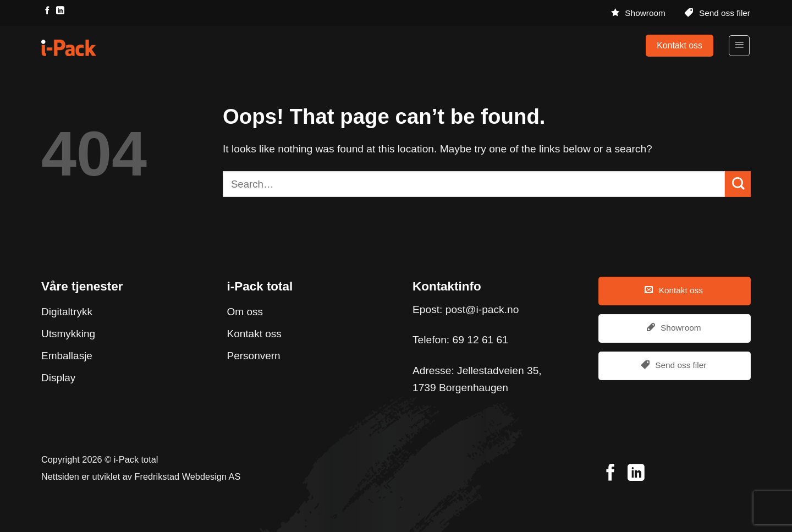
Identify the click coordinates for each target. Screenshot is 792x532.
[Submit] (738, 184)
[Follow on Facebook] (47, 11)
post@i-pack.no (482, 309)
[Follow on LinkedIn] (60, 11)
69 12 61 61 (480, 340)
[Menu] (739, 46)
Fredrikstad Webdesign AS (188, 476)
